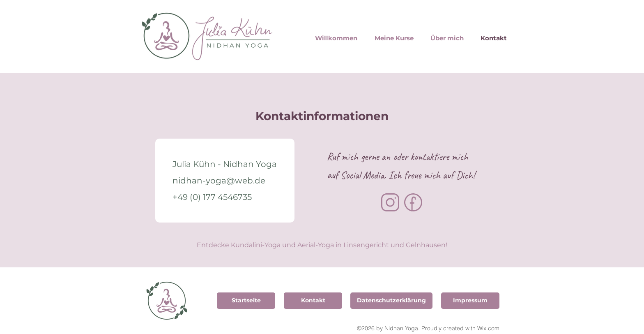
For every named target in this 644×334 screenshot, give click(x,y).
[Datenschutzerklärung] (391, 301)
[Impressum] (470, 301)
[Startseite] (246, 301)
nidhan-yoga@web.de (219, 181)
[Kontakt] (313, 301)
